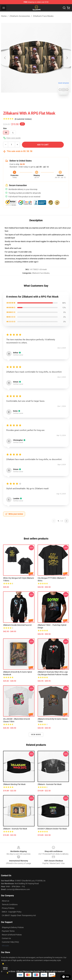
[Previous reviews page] (54, 521)
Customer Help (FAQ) (10, 942)
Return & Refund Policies (12, 935)
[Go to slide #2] (43, 103)
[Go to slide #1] (29, 103)
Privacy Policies (8, 908)
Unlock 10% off (5, 968)
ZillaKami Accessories (20, 16)
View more (36, 735)
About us (5, 901)
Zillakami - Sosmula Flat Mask (50, 784)
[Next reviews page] (67, 521)
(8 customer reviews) (23, 119)
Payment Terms (8, 931)
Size (5, 128)
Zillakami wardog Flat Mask (14, 784)
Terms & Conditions (10, 904)
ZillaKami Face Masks (43, 16)
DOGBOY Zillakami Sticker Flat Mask (52, 829)
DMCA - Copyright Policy (12, 912)
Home (4, 16)
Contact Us (6, 938)
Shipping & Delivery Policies (13, 927)
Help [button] (66, 977)
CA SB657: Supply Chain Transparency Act (19, 915)
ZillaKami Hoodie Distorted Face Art (17, 625)
